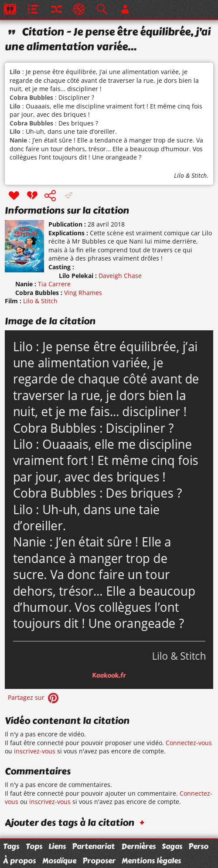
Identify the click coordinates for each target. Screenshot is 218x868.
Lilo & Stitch (190, 175)
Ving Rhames (83, 293)
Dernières (138, 846)
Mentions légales (151, 861)
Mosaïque (59, 861)
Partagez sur (34, 697)
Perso (198, 846)
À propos (19, 861)
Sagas (172, 846)
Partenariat (93, 846)
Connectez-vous (189, 743)
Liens (57, 846)
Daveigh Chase (120, 276)
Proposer (99, 861)
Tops (34, 846)
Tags (11, 846)
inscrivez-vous (35, 751)
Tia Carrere (54, 284)
